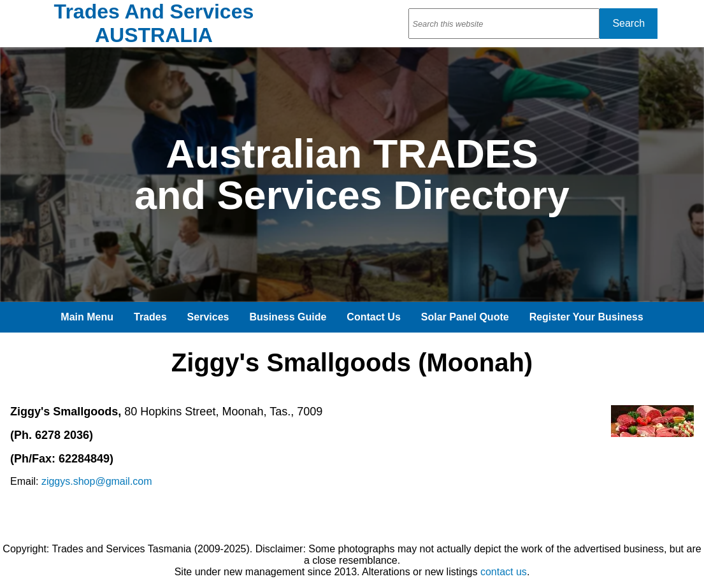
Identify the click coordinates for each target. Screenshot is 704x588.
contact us (504, 572)
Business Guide (288, 317)
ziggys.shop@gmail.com (97, 481)
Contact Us (373, 317)
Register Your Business (586, 317)
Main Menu (87, 317)
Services (208, 317)
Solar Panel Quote (465, 317)
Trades (150, 317)
